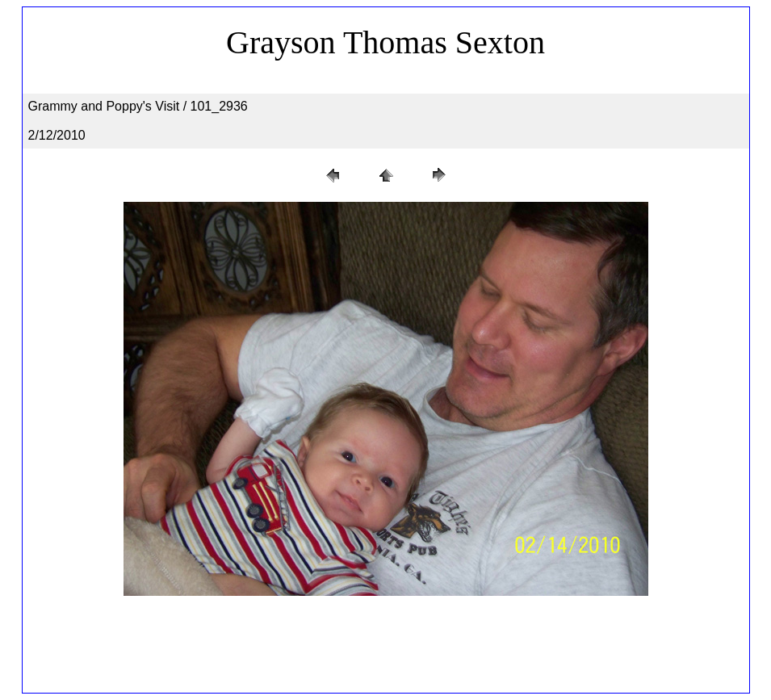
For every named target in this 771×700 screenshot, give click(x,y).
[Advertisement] (386, 648)
